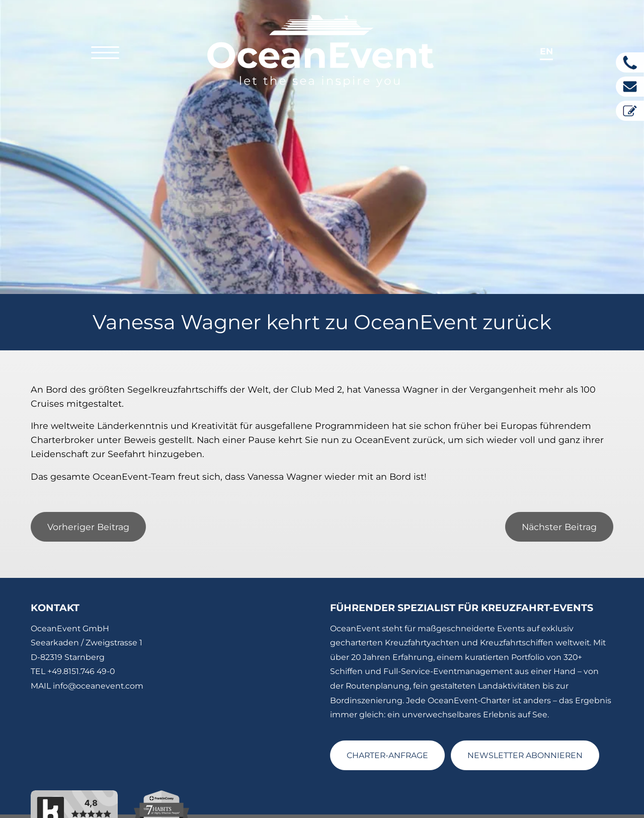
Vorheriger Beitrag (88, 502)
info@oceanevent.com (98, 661)
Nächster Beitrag (559, 502)
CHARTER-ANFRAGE (387, 730)
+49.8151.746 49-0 (81, 646)
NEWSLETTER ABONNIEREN (525, 730)
